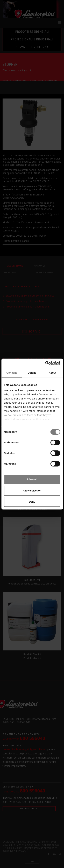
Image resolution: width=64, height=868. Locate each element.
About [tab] (52, 373)
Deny (32, 502)
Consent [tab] (12, 373)
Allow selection (32, 491)
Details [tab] (32, 373)
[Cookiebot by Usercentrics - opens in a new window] (46, 363)
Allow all (32, 479)
